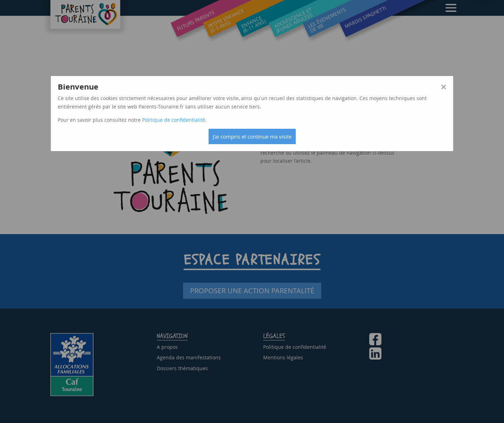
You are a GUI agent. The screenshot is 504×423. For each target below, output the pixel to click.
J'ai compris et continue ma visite (252, 136)
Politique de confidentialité (174, 120)
